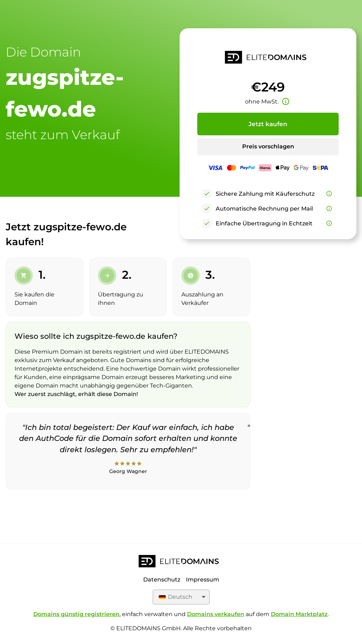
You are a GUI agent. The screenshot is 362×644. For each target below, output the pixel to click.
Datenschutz (162, 580)
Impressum (203, 580)
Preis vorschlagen (268, 146)
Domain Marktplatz (299, 614)
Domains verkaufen (216, 614)
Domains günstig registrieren (76, 614)
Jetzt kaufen (268, 124)
